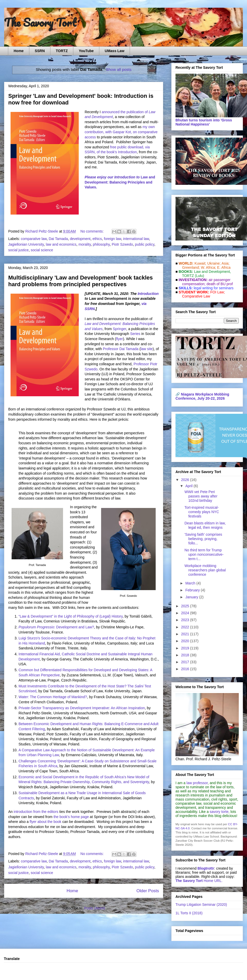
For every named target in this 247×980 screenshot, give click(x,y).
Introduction (148, 294)
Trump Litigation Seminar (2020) (201, 905)
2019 (186, 648)
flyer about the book (45, 822)
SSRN (40, 51)
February (193, 590)
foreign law (113, 239)
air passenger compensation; (205, 282)
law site (147, 349)
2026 (186, 480)
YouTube (86, 51)
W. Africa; (209, 267)
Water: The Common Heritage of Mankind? (53, 697)
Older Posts (148, 891)
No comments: (93, 231)
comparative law (34, 239)
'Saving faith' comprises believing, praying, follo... (203, 539)
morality (85, 244)
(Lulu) (199, 276)
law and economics (61, 244)
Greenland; (191, 267)
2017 (186, 662)
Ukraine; (214, 263)
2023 (186, 620)
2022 (186, 627)
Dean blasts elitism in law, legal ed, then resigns (205, 525)
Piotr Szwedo (122, 244)
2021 (186, 634)
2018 (186, 655)
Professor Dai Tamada (121, 349)
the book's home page (71, 817)
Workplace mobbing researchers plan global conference (205, 570)
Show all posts (119, 69)
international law (136, 239)
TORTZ (62, 51)
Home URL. (199, 881)
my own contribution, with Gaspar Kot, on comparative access (121, 132)
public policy (145, 244)
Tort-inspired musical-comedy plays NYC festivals (202, 512)
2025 (186, 606)
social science (42, 250)
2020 (186, 641)
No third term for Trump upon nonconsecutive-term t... (204, 554)
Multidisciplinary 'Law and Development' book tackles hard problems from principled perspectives (81, 281)
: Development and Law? (56, 627)
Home (19, 51)
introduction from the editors (36, 812)
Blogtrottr (206, 868)
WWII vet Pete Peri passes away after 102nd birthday (201, 496)
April (189, 486)
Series (135, 334)
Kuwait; (200, 263)
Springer (119, 329)
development (80, 239)
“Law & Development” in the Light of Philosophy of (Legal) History (70, 616)
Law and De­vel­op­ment (212, 272)
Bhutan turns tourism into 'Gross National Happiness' (204, 122)
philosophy (101, 244)
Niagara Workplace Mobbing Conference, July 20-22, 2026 (202, 396)
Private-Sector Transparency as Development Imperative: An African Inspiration (82, 708)
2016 (186, 669)
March (191, 583)
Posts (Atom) (95, 908)
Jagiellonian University (26, 244)
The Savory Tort (40, 22)
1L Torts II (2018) (189, 913)
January (192, 597)
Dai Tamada (58, 239)
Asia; (226, 263)
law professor (197, 783)
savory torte (219, 812)
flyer (119, 339)
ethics (97, 239)
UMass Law (114, 51)
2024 (186, 613)
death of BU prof (220, 284)
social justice (18, 250)
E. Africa (224, 267)
